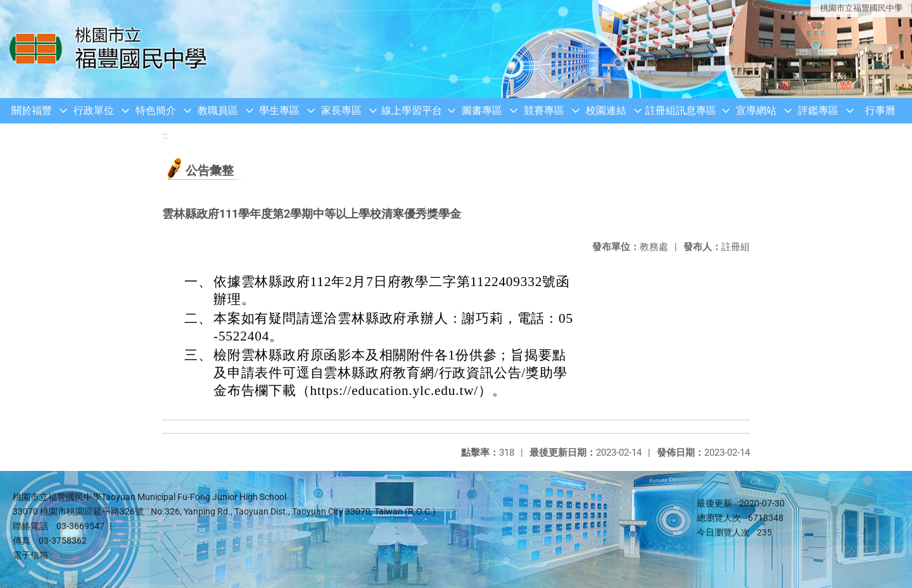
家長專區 (341, 110)
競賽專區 (544, 110)
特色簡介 (156, 110)
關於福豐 (32, 110)
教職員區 (218, 110)
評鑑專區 (818, 110)
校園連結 (606, 110)
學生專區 (279, 110)
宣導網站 (756, 110)
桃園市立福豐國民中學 (861, 8)
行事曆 (880, 110)
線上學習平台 (412, 110)
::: (165, 136)
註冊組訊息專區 (681, 110)
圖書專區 (482, 110)
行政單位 (94, 110)
